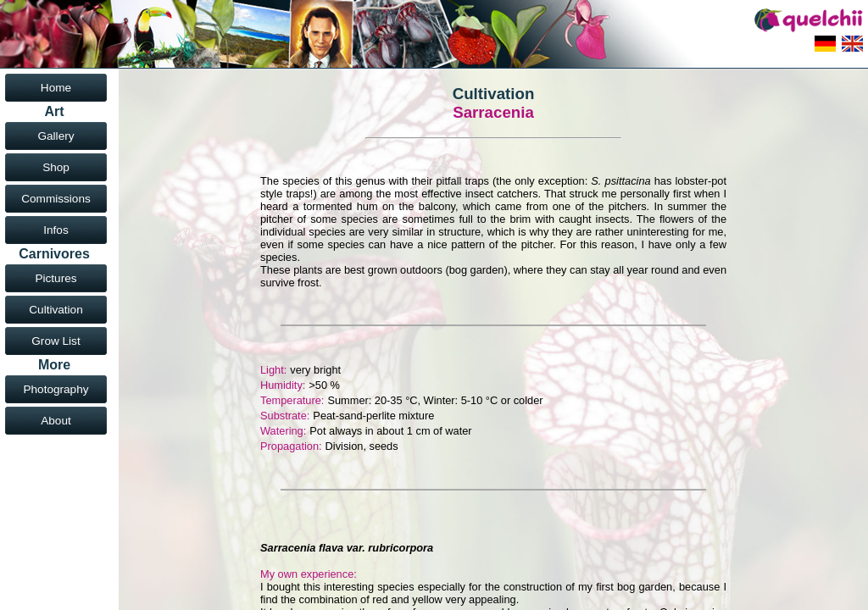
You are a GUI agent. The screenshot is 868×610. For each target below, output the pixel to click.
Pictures (56, 278)
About (56, 421)
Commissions (56, 199)
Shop (56, 167)
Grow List (56, 341)
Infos (56, 230)
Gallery (56, 136)
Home (56, 88)
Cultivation (56, 310)
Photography (56, 389)
